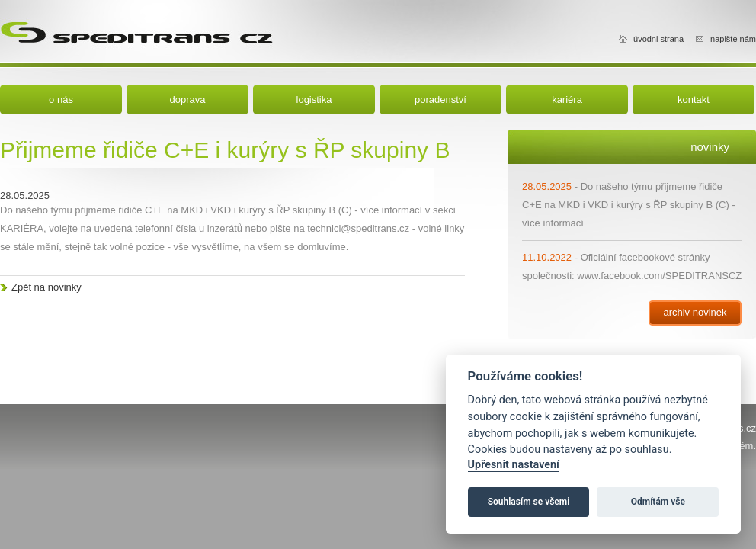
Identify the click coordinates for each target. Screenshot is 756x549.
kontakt (694, 100)
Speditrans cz (136, 31)
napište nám (733, 39)
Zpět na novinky (46, 287)
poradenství (440, 100)
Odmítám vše (658, 502)
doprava (188, 100)
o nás (61, 100)
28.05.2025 (547, 186)
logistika (314, 100)
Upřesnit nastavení (514, 465)
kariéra (567, 100)
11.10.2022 (547, 257)
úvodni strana (658, 39)
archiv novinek (695, 312)
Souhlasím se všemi (529, 502)
